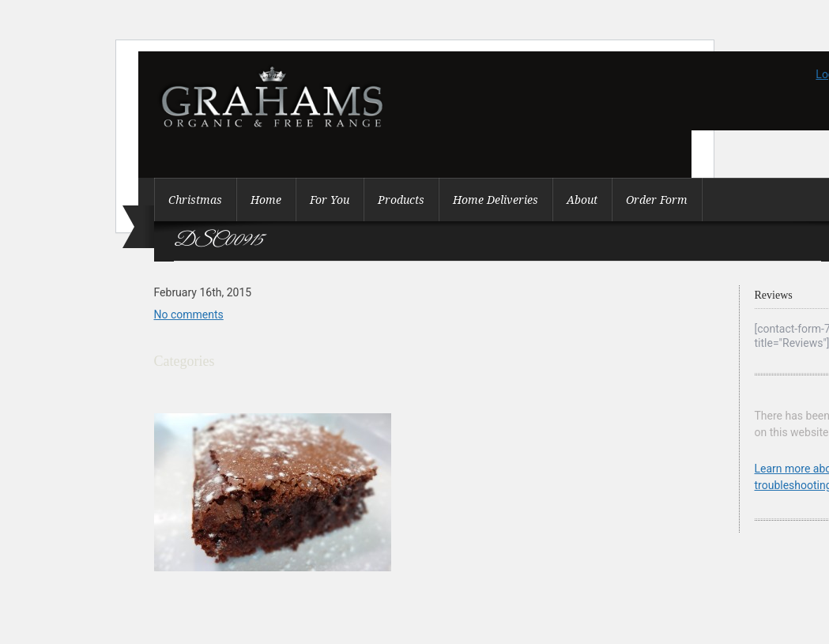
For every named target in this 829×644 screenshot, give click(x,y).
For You (330, 200)
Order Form (657, 200)
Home (266, 200)
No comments (189, 314)
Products (401, 200)
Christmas (195, 200)
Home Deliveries (496, 200)
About (582, 200)
